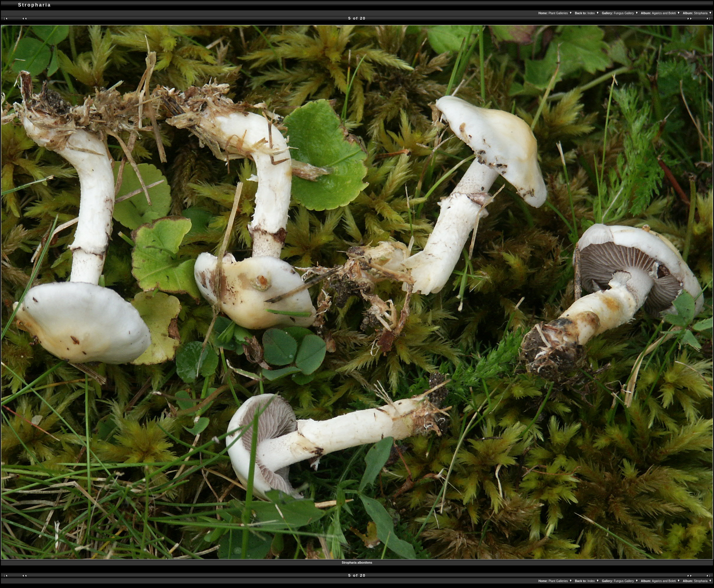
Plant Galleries (561, 13)
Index (593, 13)
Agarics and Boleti (666, 13)
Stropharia (703, 13)
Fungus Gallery (626, 13)
